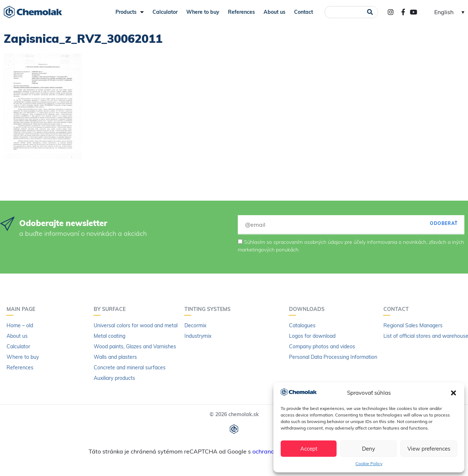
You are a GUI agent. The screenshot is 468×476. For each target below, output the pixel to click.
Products (130, 12)
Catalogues (302, 325)
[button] (453, 393)
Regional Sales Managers (413, 325)
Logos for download (312, 336)
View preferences (429, 449)
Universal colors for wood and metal (136, 325)
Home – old (20, 325)
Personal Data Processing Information (333, 357)
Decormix (195, 325)
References (241, 12)
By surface (111, 309)
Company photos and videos (322, 346)
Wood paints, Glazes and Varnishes (135, 346)
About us (274, 12)
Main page (23, 309)
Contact (304, 12)
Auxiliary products (114, 378)
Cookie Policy (369, 463)
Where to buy (203, 12)
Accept (309, 449)
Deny (369, 449)
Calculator (165, 12)
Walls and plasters (115, 357)
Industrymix (198, 336)
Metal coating (109, 336)
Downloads (309, 309)
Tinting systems (209, 309)
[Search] (370, 12)
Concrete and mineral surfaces (130, 368)
